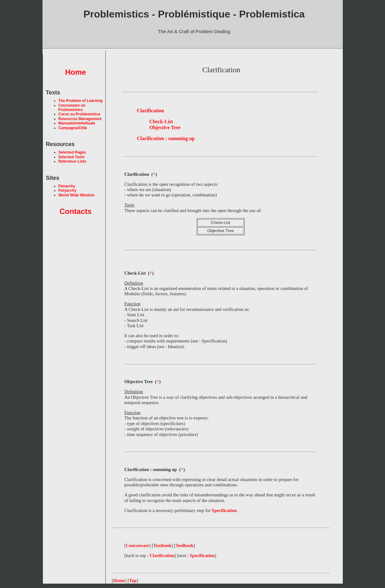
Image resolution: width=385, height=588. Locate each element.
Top (133, 580)
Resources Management (80, 119)
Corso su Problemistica (79, 114)
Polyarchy (67, 190)
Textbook (162, 545)
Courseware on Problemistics (72, 108)
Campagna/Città (73, 128)
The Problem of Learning (81, 101)
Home (76, 72)
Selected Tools (72, 157)
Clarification (162, 555)
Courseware (137, 545)
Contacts (76, 211)
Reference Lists (72, 161)
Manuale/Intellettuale (77, 123)
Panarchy (67, 186)
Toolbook (185, 545)
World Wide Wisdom (77, 195)
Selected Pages (72, 152)
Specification (202, 555)
